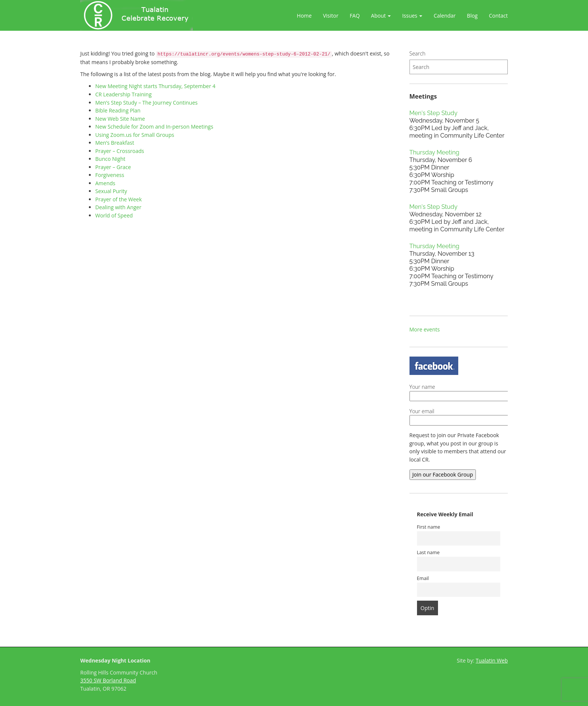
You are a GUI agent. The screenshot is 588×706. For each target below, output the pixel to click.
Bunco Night (110, 159)
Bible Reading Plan (118, 110)
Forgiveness (110, 175)
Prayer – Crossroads (120, 151)
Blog (472, 16)
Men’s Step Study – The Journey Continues (146, 103)
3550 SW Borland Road (108, 680)
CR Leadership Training (123, 94)
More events (425, 329)
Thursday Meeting (434, 152)
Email (423, 578)
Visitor (331, 16)
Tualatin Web (492, 660)
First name (429, 527)
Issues (412, 16)
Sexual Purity (111, 191)
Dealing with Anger (118, 207)
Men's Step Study (433, 113)
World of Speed (114, 215)
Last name (428, 552)
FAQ (355, 16)
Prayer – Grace (113, 167)
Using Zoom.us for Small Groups (135, 135)
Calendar (445, 16)
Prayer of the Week (118, 199)
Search (418, 53)
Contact (498, 16)
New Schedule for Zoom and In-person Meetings (154, 127)
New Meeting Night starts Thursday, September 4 (155, 86)
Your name (474, 391)
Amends (105, 183)
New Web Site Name (120, 119)
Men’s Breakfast (115, 143)
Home (304, 16)
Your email (474, 416)
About (381, 16)
